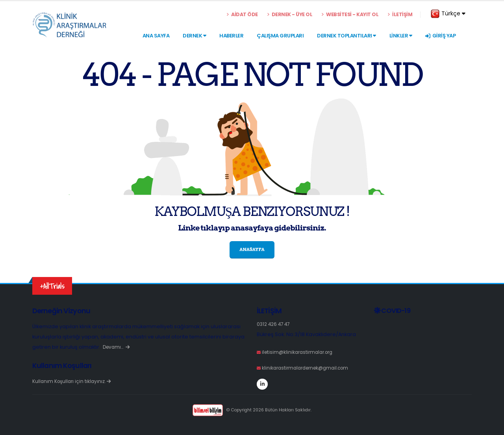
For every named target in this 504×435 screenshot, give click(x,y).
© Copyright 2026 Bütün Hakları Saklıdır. (252, 410)
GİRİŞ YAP (440, 36)
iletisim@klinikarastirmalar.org (300, 352)
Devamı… (118, 347)
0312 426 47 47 (275, 324)
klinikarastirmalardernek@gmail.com (309, 368)
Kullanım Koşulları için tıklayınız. (73, 381)
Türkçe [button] (448, 14)
